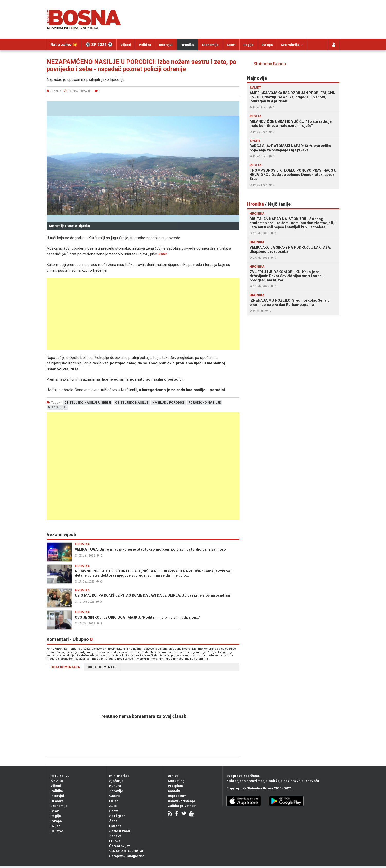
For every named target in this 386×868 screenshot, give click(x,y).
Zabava (115, 836)
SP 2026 (57, 781)
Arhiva (173, 776)
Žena (113, 821)
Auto (113, 806)
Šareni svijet (119, 846)
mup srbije (57, 407)
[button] (235, 106)
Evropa (267, 45)
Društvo (57, 831)
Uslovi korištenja (181, 801)
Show (114, 811)
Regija (249, 45)
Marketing (176, 781)
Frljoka (115, 841)
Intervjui (166, 45)
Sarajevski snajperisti (127, 856)
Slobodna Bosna (270, 64)
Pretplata (175, 786)
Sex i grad (117, 816)
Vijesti (126, 45)
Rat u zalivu (60, 776)
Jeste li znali (120, 831)
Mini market (119, 776)
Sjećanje (116, 781)
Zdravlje (116, 791)
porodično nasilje (205, 403)
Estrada (115, 826)
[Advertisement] (143, 314)
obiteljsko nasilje (132, 403)
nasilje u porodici (168, 403)
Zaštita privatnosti (183, 806)
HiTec (114, 801)
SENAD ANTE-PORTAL (127, 851)
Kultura (115, 786)
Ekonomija (210, 45)
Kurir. (163, 254)
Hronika (187, 45)
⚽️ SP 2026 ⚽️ (99, 45)
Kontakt (174, 791)
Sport (231, 45)
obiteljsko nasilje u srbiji (88, 403)
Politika (145, 45)
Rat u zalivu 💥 (64, 45)
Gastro (115, 796)
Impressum (177, 796)
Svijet (55, 826)
